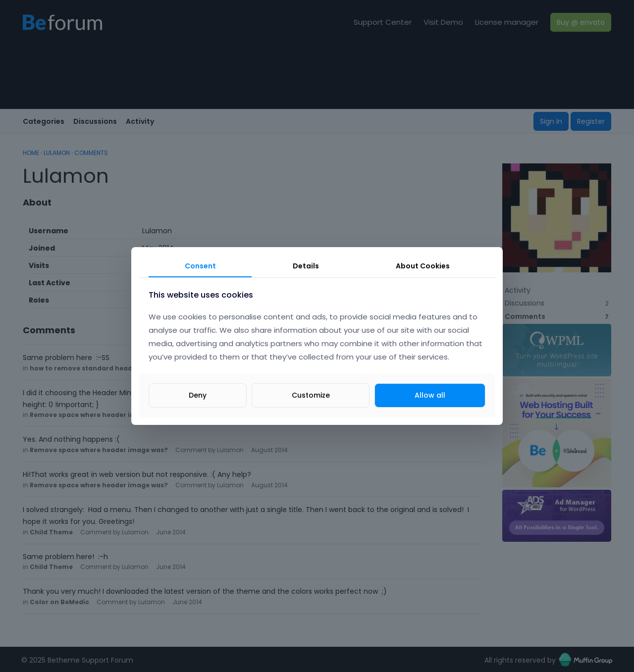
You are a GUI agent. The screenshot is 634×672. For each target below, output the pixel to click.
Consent (200, 266)
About (423, 266)
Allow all (430, 395)
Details (306, 266)
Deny (198, 395)
